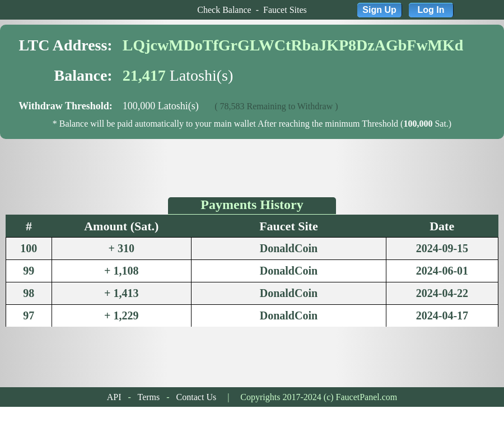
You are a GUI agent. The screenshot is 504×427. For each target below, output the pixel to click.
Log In (431, 10)
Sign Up (379, 10)
